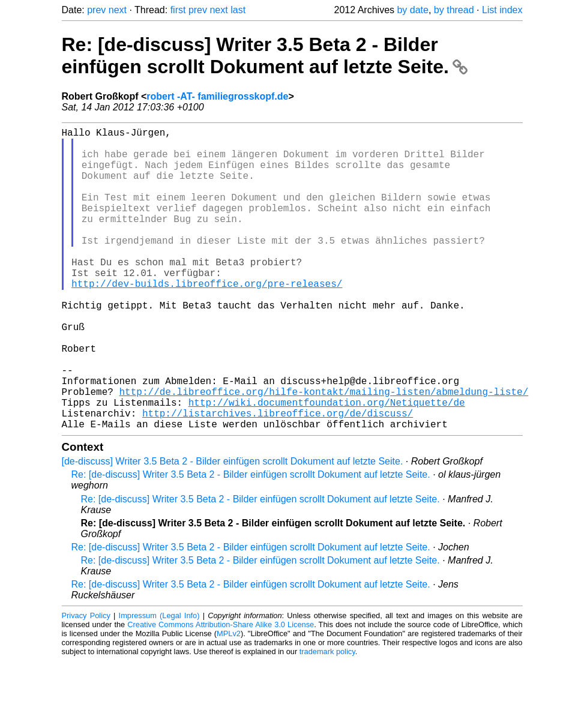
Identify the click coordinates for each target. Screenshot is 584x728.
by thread (454, 10)
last (238, 10)
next (118, 10)
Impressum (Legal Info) (159, 683)
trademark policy (327, 719)
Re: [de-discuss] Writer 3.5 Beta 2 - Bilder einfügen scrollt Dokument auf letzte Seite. (265, 56)
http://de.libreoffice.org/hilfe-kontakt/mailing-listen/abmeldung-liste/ (324, 451)
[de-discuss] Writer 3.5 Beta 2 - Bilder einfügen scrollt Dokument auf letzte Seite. (233, 528)
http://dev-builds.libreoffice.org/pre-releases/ (207, 319)
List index (502, 10)
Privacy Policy (86, 683)
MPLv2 (229, 701)
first (178, 10)
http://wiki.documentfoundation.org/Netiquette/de (327, 465)
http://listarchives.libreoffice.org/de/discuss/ (278, 478)
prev (96, 10)
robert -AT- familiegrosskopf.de (217, 96)
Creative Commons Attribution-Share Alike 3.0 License (221, 692)
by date (412, 10)
